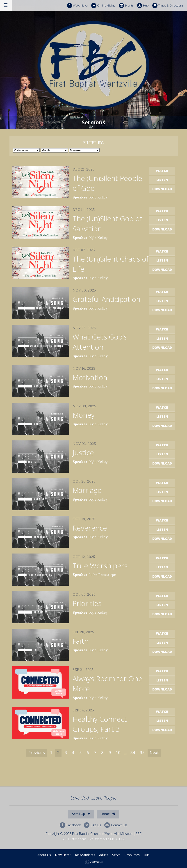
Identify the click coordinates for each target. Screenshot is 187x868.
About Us (44, 855)
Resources (132, 855)
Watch (162, 171)
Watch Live (77, 6)
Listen (162, 180)
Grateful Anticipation (106, 299)
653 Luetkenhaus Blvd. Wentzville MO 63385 (93, 839)
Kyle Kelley (98, 197)
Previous (36, 752)
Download (162, 189)
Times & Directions (168, 6)
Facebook (70, 825)
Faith (81, 641)
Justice (83, 452)
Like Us (93, 825)
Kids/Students (85, 855)
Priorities (87, 603)
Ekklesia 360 (94, 862)
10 (118, 752)
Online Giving (103, 6)
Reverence (90, 528)
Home (108, 814)
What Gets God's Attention (100, 342)
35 (142, 752)
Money (84, 415)
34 (133, 752)
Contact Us (116, 825)
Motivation (90, 377)
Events (126, 6)
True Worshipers (100, 566)
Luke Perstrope (103, 574)
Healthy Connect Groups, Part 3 (100, 724)
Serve (116, 855)
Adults (104, 855)
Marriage (87, 490)
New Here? (63, 855)
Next (154, 752)
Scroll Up (81, 814)
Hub (143, 6)
